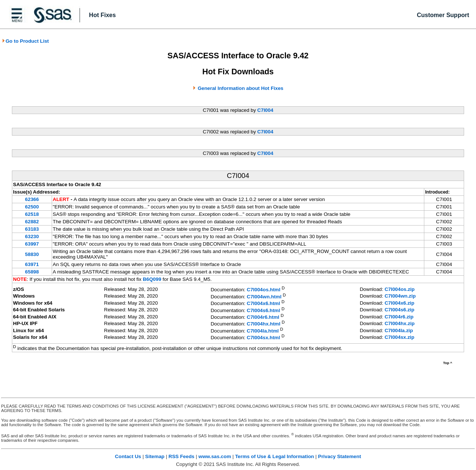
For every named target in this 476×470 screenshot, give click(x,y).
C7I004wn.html (264, 297)
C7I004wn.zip (400, 296)
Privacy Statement (340, 456)
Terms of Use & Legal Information (274, 456)
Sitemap (155, 456)
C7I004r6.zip (399, 317)
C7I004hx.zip (400, 323)
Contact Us (128, 456)
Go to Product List (25, 41)
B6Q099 (152, 279)
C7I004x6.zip (399, 303)
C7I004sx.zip (399, 337)
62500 (32, 207)
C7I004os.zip (400, 289)
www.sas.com (215, 456)
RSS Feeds (181, 456)
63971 (32, 264)
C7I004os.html (264, 290)
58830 (32, 254)
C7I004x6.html (264, 304)
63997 (32, 244)
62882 (32, 222)
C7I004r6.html (263, 317)
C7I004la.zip (399, 330)
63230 (32, 236)
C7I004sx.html (264, 338)
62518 (32, 214)
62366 (32, 199)
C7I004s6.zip (399, 310)
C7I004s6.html (264, 310)
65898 (32, 272)
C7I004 (265, 110)
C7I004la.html (263, 331)
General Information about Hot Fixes (241, 88)
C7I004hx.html (264, 324)
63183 (32, 229)
